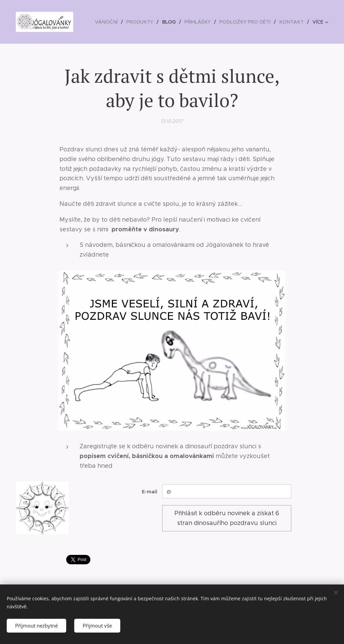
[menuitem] (112, 22)
